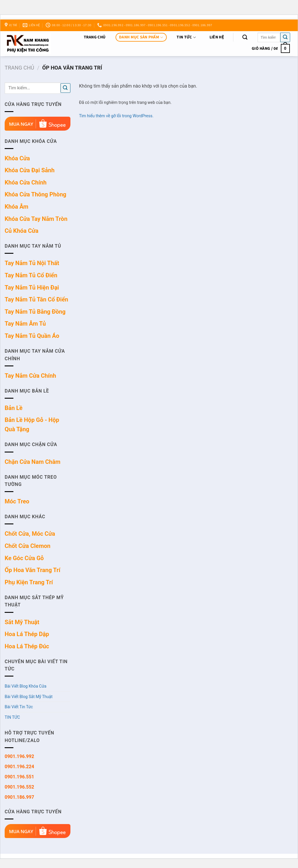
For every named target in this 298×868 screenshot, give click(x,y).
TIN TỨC (186, 37)
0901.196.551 (19, 777)
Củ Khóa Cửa (22, 231)
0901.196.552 (19, 787)
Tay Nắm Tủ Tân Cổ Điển (36, 299)
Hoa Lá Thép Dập (27, 634)
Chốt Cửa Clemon (28, 546)
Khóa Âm (16, 207)
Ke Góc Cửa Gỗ (24, 558)
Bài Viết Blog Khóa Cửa (25, 686)
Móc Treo (17, 501)
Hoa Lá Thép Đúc (27, 646)
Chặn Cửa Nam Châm (33, 462)
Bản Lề (14, 408)
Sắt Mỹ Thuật (22, 622)
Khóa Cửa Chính (26, 182)
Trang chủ (95, 37)
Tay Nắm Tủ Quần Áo (32, 336)
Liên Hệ (217, 37)
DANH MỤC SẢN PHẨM (141, 37)
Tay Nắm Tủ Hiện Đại (32, 287)
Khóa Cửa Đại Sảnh (30, 170)
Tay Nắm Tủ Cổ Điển (31, 275)
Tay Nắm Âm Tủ (25, 324)
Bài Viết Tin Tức (19, 707)
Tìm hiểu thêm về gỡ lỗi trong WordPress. (116, 116)
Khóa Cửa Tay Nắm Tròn (36, 219)
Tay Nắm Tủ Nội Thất (32, 263)
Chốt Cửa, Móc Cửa (30, 534)
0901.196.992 (19, 756)
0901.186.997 (19, 797)
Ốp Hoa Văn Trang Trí (32, 570)
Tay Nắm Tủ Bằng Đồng (35, 312)
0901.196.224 (19, 767)
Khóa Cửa (17, 158)
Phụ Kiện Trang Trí (29, 582)
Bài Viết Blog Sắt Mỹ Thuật (29, 697)
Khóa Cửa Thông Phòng (36, 194)
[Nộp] (285, 37)
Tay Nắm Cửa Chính (30, 376)
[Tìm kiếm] (245, 37)
